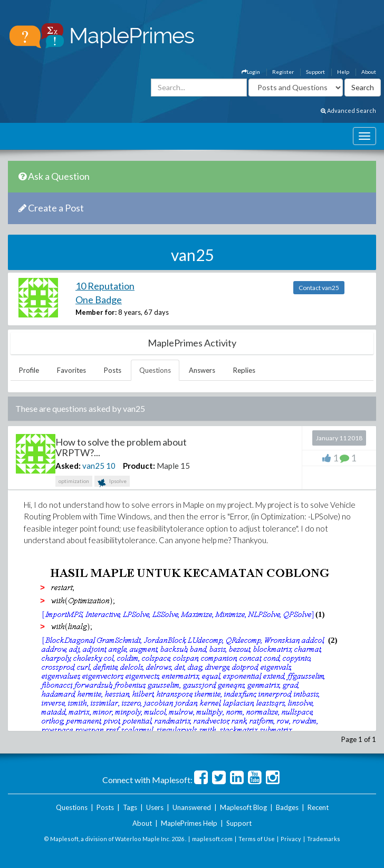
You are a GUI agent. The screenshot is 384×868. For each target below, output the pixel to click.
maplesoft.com (212, 839)
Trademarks (324, 839)
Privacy (291, 839)
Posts (113, 370)
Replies (244, 370)
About (369, 72)
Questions (155, 370)
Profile (29, 370)
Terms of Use (257, 839)
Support (315, 72)
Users (155, 807)
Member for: (96, 312)
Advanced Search (348, 110)
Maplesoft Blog (243, 807)
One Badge (99, 300)
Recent (318, 807)
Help (343, 72)
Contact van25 (319, 288)
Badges (287, 807)
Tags (130, 807)
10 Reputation (105, 286)
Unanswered (192, 807)
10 (111, 466)
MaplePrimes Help (189, 823)
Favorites (71, 370)
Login (251, 72)
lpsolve (112, 482)
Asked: (68, 466)
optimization (74, 481)
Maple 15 (173, 466)
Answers (202, 370)
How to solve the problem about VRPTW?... (121, 447)
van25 (93, 466)
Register (283, 72)
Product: (139, 466)
